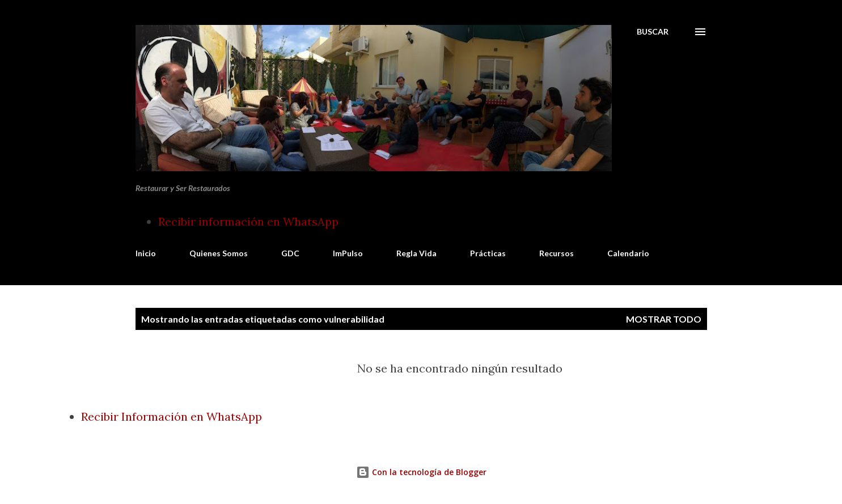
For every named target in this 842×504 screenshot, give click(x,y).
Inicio (146, 253)
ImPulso (348, 253)
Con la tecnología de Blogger (421, 472)
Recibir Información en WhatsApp (172, 416)
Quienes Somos (219, 253)
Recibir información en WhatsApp (248, 221)
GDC (290, 253)
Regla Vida (416, 253)
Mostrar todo (664, 319)
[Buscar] (653, 32)
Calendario (628, 253)
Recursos (557, 253)
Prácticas (488, 253)
